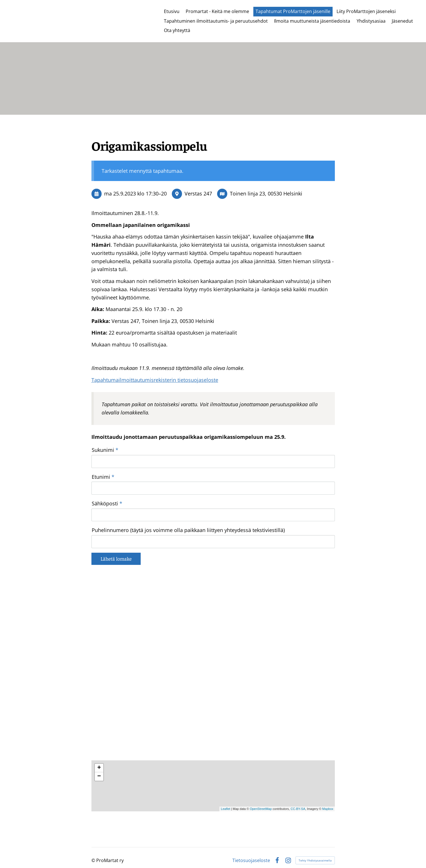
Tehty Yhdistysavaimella (315, 852)
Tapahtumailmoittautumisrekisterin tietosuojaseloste (155, 380)
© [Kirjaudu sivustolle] (94, 852)
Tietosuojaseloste (251, 852)
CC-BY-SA (298, 800)
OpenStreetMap (261, 800)
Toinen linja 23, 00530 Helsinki (266, 193)
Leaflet (225, 800)
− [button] (99, 768)
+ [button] (99, 759)
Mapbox (328, 800)
